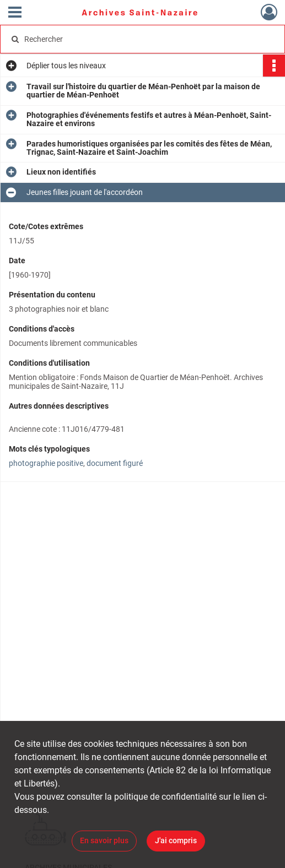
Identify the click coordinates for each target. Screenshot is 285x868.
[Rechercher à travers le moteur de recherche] (136, 39)
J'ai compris (176, 840)
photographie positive (46, 463)
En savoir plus (104, 840)
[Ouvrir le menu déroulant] (15, 13)
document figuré (115, 463)
